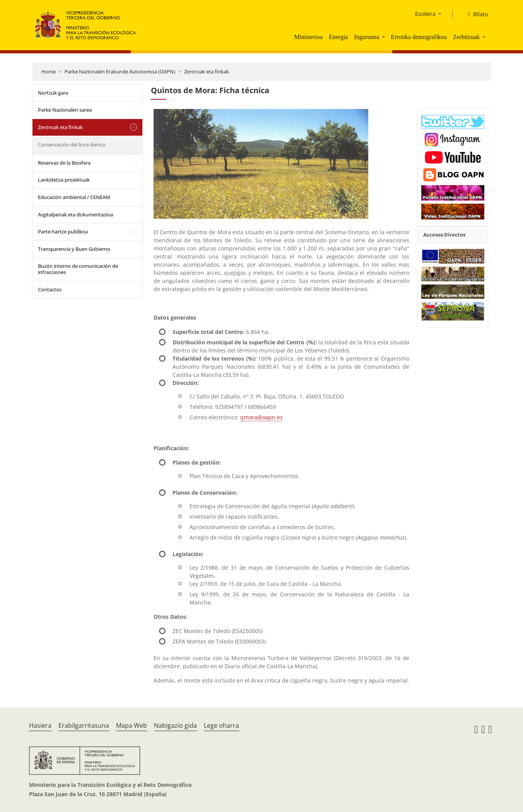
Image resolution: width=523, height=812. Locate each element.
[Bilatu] (475, 14)
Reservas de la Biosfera (64, 163)
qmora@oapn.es (261, 417)
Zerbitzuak (466, 37)
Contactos (50, 289)
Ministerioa (308, 37)
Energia (338, 37)
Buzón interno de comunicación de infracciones (78, 269)
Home (49, 71)
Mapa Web (132, 725)
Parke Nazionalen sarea (65, 110)
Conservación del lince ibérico (72, 145)
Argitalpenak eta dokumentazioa (75, 214)
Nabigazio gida (175, 725)
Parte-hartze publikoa (63, 232)
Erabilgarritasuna (84, 725)
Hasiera (40, 725)
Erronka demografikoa (419, 37)
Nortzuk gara (53, 93)
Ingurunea (367, 37)
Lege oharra (221, 725)
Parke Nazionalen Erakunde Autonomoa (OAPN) (120, 71)
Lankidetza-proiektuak (64, 180)
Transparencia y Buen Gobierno (74, 249)
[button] (384, 37)
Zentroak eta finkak (207, 71)
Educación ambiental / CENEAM (74, 197)
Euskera (425, 14)
